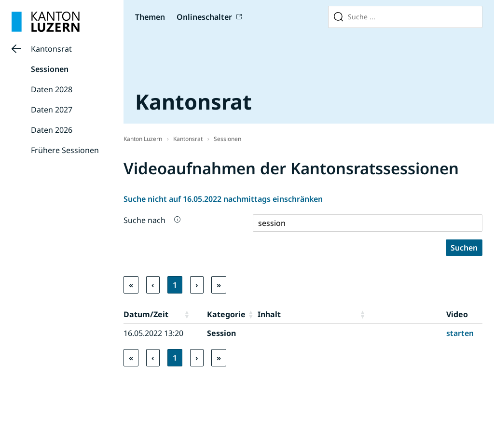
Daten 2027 (52, 110)
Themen (150, 17)
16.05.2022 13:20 (153, 333)
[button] (193, 314)
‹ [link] (153, 285)
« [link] (131, 285)
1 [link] (175, 285)
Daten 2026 (52, 130)
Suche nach (144, 220)
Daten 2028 (52, 89)
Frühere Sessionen (65, 150)
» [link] (219, 285)
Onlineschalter (204, 17)
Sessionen (50, 69)
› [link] (197, 285)
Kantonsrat (51, 49)
